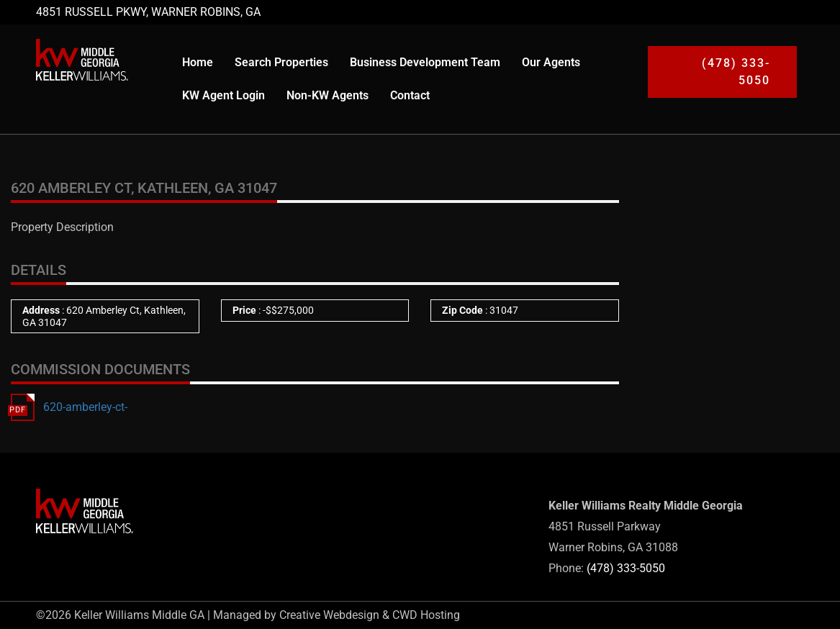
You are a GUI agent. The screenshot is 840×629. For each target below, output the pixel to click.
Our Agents (551, 62)
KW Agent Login (223, 95)
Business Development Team (425, 62)
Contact (410, 95)
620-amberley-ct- (85, 407)
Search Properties (281, 62)
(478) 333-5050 (626, 568)
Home (198, 62)
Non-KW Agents (328, 95)
